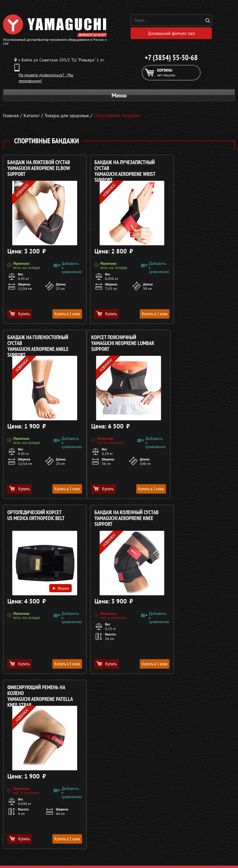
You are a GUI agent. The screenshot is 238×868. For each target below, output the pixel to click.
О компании (132, 815)
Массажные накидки (22, 829)
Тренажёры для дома (22, 850)
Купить (20, 315)
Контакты (130, 843)
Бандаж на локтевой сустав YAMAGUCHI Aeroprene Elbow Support (39, 170)
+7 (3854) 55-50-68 (171, 59)
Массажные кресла (20, 815)
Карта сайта (132, 850)
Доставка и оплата (138, 829)
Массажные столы (19, 822)
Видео (132, 406)
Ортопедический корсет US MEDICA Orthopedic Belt (115, 342)
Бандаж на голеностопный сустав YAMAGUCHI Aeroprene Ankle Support (195, 170)
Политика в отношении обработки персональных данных (58, 795)
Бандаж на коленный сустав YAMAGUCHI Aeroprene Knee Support (197, 345)
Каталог (128, 822)
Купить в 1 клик (58, 315)
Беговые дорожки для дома (28, 857)
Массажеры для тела (22, 836)
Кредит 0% (131, 836)
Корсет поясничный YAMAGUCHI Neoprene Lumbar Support (39, 345)
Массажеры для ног (21, 843)
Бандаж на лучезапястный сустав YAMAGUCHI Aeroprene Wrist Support (116, 170)
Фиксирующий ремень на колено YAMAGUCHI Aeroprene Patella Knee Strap (40, 520)
